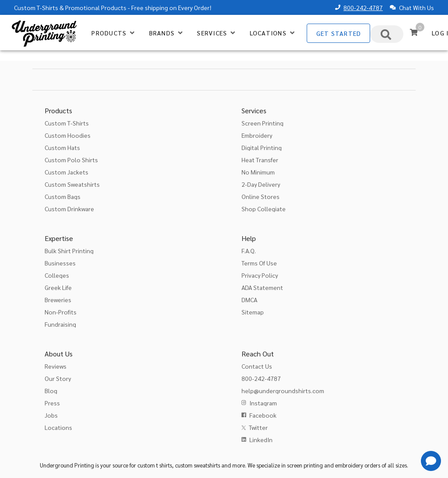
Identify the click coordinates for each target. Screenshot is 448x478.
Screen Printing (262, 123)
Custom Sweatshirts (72, 184)
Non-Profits (61, 312)
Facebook (263, 415)
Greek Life (58, 287)
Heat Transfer (260, 160)
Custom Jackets (66, 172)
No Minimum (258, 172)
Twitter (258, 427)
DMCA (249, 300)
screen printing (305, 465)
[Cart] (414, 32)
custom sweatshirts (198, 465)
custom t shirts (155, 465)
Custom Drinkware (69, 209)
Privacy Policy (260, 275)
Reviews (56, 366)
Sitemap (253, 312)
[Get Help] (431, 461)
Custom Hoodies (68, 135)
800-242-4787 (363, 7)
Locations (58, 427)
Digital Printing (262, 147)
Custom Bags (63, 196)
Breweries (58, 300)
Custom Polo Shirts (71, 160)
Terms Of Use (259, 263)
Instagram (263, 403)
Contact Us (257, 366)
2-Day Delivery (261, 184)
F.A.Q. (249, 251)
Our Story (58, 378)
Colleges (57, 275)
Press (52, 403)
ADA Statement (262, 287)
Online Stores (261, 196)
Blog (51, 391)
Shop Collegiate (264, 209)
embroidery (349, 465)
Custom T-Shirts (36, 7)
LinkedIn (261, 440)
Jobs (51, 415)
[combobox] (387, 34)
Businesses (60, 263)
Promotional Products (96, 7)
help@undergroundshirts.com (283, 391)
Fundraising (60, 324)
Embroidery (257, 135)
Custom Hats (62, 147)
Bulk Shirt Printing (69, 251)
